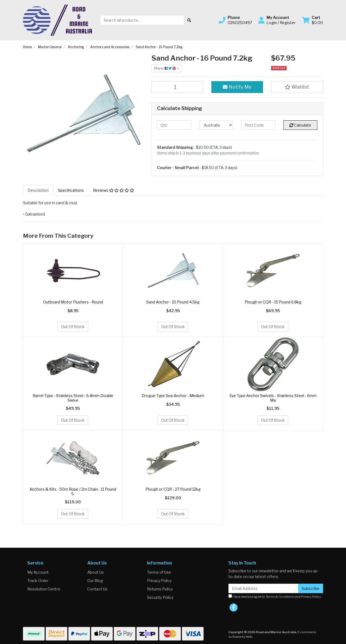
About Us (96, 572)
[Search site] (189, 20)
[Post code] (258, 125)
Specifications (71, 190)
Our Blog (95, 581)
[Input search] (142, 20)
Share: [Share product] (165, 68)
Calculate (300, 125)
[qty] (174, 125)
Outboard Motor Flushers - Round (73, 302)
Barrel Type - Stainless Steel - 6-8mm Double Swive (73, 398)
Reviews (114, 190)
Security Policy (160, 597)
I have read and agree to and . (275, 596)
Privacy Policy (159, 581)
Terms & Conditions (280, 597)
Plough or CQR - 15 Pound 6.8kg (273, 302)
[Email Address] (263, 588)
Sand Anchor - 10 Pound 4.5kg (173, 302)
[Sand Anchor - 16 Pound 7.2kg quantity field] (177, 87)
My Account (38, 572)
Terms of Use (159, 572)
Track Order (38, 581)
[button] (235, 20)
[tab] (38, 190)
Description (38, 190)
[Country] (216, 125)
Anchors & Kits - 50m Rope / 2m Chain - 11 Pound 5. (73, 491)
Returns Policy (160, 589)
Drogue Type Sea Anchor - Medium (173, 396)
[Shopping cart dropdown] (312, 20)
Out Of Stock (73, 327)
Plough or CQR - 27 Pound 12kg (173, 489)
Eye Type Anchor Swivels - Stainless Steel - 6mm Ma (273, 398)
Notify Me (237, 87)
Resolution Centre (44, 589)
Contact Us (97, 589)
